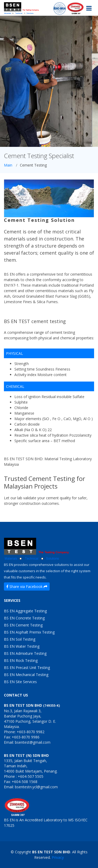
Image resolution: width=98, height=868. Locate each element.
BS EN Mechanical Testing (26, 675)
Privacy (58, 857)
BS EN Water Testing (22, 646)
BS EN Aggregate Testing (25, 611)
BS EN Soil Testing (20, 639)
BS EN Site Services (20, 682)
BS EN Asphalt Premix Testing (29, 632)
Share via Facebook (27, 586)
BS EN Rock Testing (21, 660)
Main (8, 165)
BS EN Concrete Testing (24, 618)
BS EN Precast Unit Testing (27, 668)
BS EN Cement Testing (23, 625)
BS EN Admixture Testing (25, 653)
